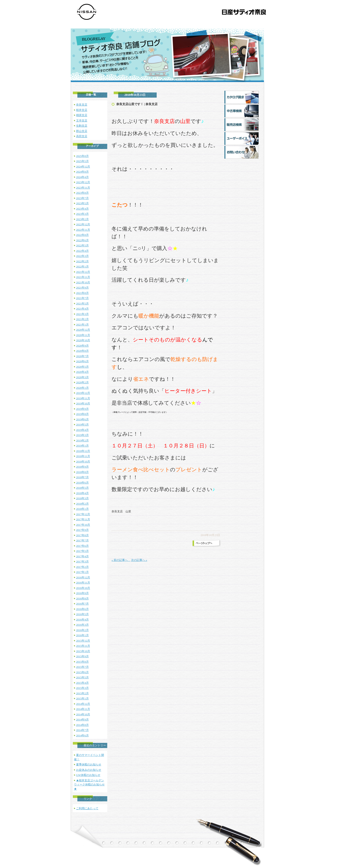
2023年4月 (82, 209)
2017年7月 (82, 540)
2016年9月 (82, 593)
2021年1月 (82, 325)
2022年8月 (82, 235)
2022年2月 (82, 261)
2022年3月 (82, 256)
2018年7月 (82, 477)
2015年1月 (82, 698)
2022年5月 (82, 245)
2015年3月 (82, 688)
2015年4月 (82, 683)
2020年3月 (82, 377)
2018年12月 (83, 451)
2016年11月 (83, 583)
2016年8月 (82, 598)
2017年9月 (82, 530)
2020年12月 (83, 330)
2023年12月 (83, 182)
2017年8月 (82, 535)
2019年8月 (82, 414)
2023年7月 (82, 198)
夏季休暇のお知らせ (89, 764)
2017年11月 (83, 519)
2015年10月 (83, 651)
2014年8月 (82, 725)
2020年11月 (83, 335)
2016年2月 (82, 630)
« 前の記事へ (121, 560)
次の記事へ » (139, 560)
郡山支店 (82, 131)
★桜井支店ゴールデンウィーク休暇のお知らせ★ (89, 785)
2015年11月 (83, 646)
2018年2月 (82, 504)
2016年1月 (82, 635)
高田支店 (82, 136)
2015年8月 (82, 662)
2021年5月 (82, 303)
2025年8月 (82, 156)
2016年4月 (82, 620)
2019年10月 (83, 403)
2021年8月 (82, 293)
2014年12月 (83, 704)
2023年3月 (82, 214)
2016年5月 (82, 614)
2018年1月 (82, 509)
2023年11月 (83, 188)
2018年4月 (82, 493)
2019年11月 (83, 398)
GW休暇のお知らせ (88, 775)
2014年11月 (83, 709)
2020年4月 (82, 372)
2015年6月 (82, 672)
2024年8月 (82, 172)
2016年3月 (82, 625)
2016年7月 (82, 604)
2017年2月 (82, 567)
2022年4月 (82, 251)
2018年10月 (83, 462)
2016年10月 (83, 588)
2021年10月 (83, 282)
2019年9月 (82, 409)
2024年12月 (83, 167)
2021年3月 (82, 314)
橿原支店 (82, 115)
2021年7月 (82, 298)
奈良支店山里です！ (130, 104)
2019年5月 (82, 425)
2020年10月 (83, 340)
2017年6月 (82, 546)
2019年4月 (82, 430)
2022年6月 (82, 240)
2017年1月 (82, 572)
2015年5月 (82, 677)
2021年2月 (82, 319)
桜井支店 (82, 110)
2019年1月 (82, 446)
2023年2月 (82, 219)
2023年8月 (82, 193)
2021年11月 (83, 277)
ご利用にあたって (87, 808)
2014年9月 (82, 720)
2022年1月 (82, 267)
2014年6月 (82, 735)
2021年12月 (83, 272)
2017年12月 (83, 514)
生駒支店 (82, 126)
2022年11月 (83, 230)
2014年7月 (82, 730)
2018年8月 (82, 472)
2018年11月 (83, 456)
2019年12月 (83, 393)
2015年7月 (82, 667)
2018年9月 (82, 467)
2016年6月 (82, 609)
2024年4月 (82, 177)
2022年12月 (83, 224)
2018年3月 (82, 498)
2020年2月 (82, 382)
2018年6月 (82, 483)
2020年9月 (82, 346)
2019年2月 (82, 440)
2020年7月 (82, 356)
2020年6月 (82, 361)
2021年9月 (82, 288)
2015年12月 (83, 641)
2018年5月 (82, 488)
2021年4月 (82, 309)
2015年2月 (82, 693)
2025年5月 (82, 161)
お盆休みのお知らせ (89, 770)
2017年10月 (83, 525)
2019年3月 (82, 435)
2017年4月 (82, 556)
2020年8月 (82, 351)
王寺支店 (82, 121)
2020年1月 (82, 388)
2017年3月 (82, 562)
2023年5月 (82, 203)
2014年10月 (83, 714)
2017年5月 (82, 551)
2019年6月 (82, 419)
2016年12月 (83, 577)
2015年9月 (82, 656)
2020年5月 (82, 367)
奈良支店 (82, 105)
